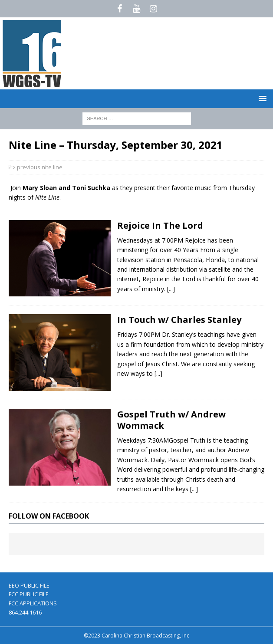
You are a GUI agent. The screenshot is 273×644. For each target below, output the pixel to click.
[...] (171, 289)
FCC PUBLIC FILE (29, 594)
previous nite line (40, 167)
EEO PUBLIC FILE (29, 585)
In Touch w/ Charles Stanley (179, 320)
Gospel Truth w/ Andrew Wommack (171, 420)
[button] (261, 98)
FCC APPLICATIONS (33, 603)
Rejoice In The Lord (160, 225)
